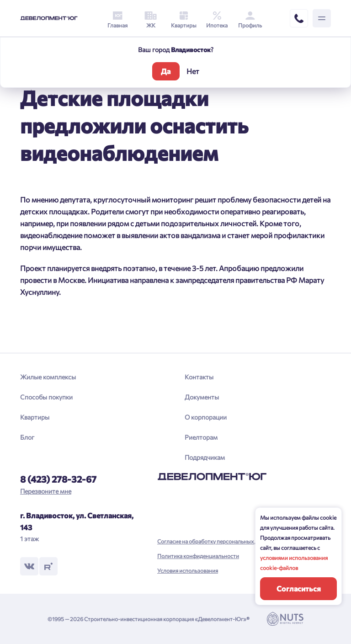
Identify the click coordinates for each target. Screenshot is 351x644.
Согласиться (299, 588)
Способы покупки (46, 397)
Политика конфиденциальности (198, 556)
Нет (193, 71)
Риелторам (201, 437)
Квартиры (35, 417)
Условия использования (188, 570)
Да (166, 71)
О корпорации (206, 417)
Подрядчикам (205, 457)
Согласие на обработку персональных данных (215, 541)
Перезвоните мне (46, 491)
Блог (27, 437)
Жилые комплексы (48, 377)
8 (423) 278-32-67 (58, 479)
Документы (202, 397)
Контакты (199, 377)
